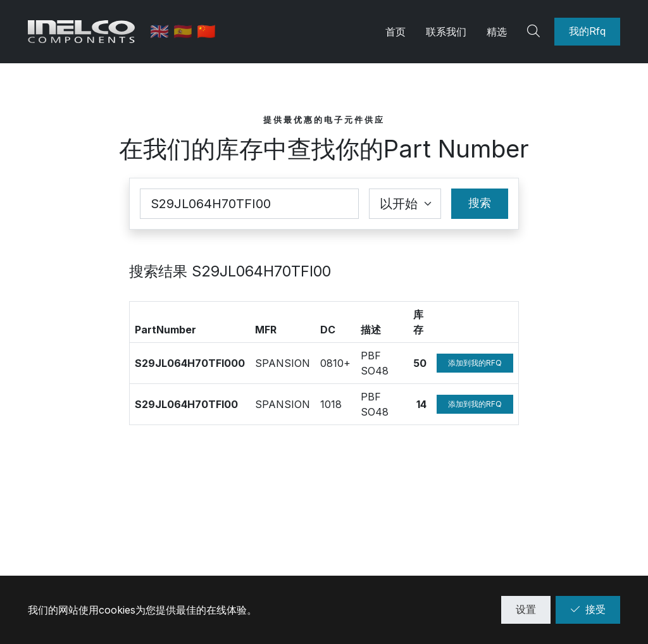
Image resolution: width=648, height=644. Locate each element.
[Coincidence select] (405, 204)
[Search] (535, 32)
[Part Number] (249, 204)
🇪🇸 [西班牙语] (186, 31)
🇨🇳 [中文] (207, 31)
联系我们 (446, 32)
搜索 (480, 203)
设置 (526, 609)
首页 (396, 32)
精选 (497, 32)
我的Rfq (587, 31)
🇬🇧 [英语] (162, 31)
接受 (588, 609)
